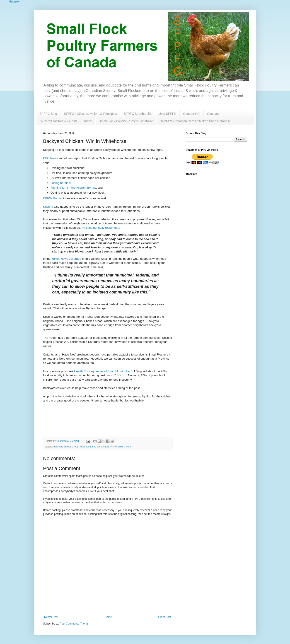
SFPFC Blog (48, 114)
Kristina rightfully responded (101, 228)
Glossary (213, 114)
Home (108, 617)
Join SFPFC (168, 114)
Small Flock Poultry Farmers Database (126, 121)
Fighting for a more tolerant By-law (73, 188)
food (76, 447)
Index (88, 121)
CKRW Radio (52, 198)
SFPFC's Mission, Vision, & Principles (90, 114)
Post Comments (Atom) (74, 624)
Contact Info (192, 114)
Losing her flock (61, 183)
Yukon (128, 447)
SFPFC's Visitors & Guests (59, 121)
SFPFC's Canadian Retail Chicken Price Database (195, 121)
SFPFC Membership (138, 114)
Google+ (14, 2)
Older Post (165, 617)
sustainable (103, 447)
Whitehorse (117, 447)
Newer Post (51, 617)
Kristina (48, 207)
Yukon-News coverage (66, 259)
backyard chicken (63, 447)
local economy (87, 447)
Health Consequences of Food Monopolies (102, 371)
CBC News (50, 158)
